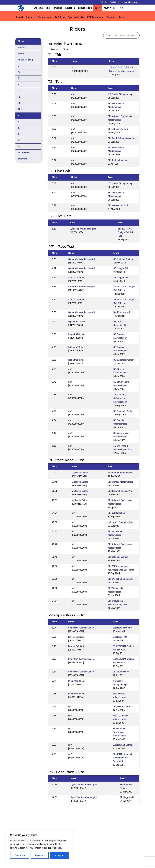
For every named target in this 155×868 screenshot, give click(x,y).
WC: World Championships (120, 473)
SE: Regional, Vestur (118, 160)
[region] (39, 846)
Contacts (30, 17)
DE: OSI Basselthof (117, 513)
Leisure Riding (85, 8)
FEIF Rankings (94, 17)
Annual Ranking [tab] (25, 60)
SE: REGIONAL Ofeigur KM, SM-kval (126, 232)
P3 (19, 103)
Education (70, 8)
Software (111, 17)
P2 (19, 97)
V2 (19, 146)
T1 (19, 116)
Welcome (38, 8)
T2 (19, 122)
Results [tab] (54, 49)
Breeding (58, 8)
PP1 (20, 109)
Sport (98, 8)
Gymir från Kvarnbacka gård (83, 229)
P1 (19, 91)
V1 (19, 140)
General (19, 17)
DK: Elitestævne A (122, 312)
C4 (19, 66)
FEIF (48, 8)
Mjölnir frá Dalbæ (76, 322)
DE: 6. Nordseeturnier (124, 360)
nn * (74, 67)
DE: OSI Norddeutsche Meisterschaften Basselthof (123, 758)
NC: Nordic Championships (121, 94)
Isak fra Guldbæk (76, 278)
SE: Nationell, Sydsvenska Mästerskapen (120, 398)
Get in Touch (115, 2)
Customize (20, 855)
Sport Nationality (76, 17)
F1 (19, 78)
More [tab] (65, 49)
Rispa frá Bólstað (76, 334)
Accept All (59, 855)
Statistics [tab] (22, 159)
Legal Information (130, 2)
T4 (19, 134)
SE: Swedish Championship (121, 138)
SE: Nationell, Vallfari (118, 129)
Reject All (40, 855)
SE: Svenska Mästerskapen (121, 482)
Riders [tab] (21, 41)
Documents (43, 17)
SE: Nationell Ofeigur (123, 259)
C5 (19, 72)
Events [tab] (21, 54)
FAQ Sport (60, 17)
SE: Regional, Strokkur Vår (120, 491)
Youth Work (109, 8)
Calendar (104, 2)
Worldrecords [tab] (24, 152)
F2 (19, 85)
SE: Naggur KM (120, 268)
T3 (19, 128)
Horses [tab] (21, 47)
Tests (122, 17)
